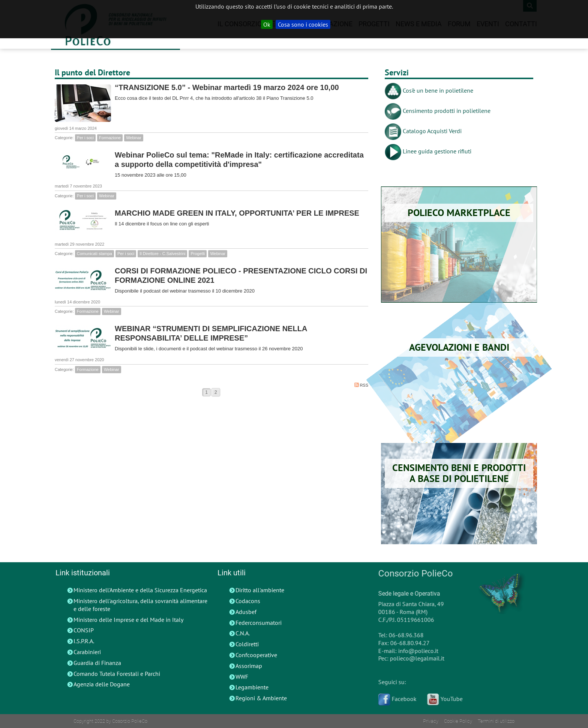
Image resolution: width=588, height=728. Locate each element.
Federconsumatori (259, 623)
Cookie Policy (458, 721)
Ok (267, 24)
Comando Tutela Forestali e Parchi (117, 674)
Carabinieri (87, 652)
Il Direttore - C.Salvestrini (162, 254)
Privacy (431, 721)
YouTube (442, 699)
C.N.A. (243, 633)
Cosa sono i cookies (303, 24)
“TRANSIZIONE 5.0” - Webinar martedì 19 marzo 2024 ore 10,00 (227, 87)
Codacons (248, 601)
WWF (242, 677)
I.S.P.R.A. (84, 641)
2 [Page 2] (216, 392)
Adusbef (246, 612)
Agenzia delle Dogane (102, 684)
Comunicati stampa (94, 254)
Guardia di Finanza (97, 663)
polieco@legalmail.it (414, 658)
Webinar (134, 138)
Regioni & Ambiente (261, 698)
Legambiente (252, 687)
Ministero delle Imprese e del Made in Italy (128, 620)
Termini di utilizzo (496, 721)
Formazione (110, 138)
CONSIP (84, 630)
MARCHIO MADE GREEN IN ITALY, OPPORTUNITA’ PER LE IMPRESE (237, 213)
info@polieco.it (415, 651)
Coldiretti (247, 644)
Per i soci (85, 138)
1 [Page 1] (206, 392)
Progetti (198, 254)
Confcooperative (256, 655)
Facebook (394, 699)
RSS (361, 385)
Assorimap (249, 666)
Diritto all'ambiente (260, 590)
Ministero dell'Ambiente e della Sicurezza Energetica (140, 590)
